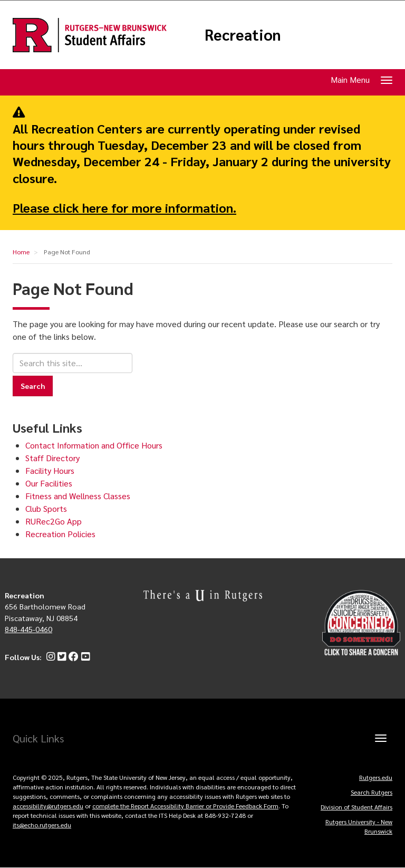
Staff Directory (52, 458)
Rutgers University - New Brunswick (359, 826)
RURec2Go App (54, 521)
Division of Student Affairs (356, 807)
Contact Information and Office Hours (94, 445)
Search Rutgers (372, 792)
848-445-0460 (28, 629)
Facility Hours (50, 470)
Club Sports (46, 508)
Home (21, 252)
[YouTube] (84, 657)
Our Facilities (49, 483)
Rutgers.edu (376, 777)
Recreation (243, 35)
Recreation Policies (60, 534)
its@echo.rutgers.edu (42, 825)
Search (33, 386)
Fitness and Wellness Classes (78, 496)
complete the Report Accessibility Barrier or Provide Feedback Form (185, 806)
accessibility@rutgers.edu (48, 806)
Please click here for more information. (124, 207)
